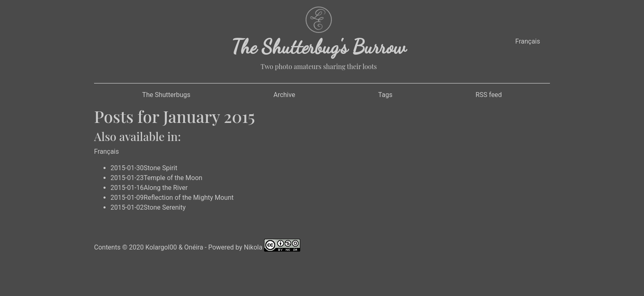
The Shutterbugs (166, 95)
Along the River (166, 188)
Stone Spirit (161, 168)
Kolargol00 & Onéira (174, 247)
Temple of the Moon (173, 178)
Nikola (253, 247)
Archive (284, 95)
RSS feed (489, 95)
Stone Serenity (165, 207)
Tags (385, 95)
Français (528, 41)
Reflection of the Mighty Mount (189, 198)
